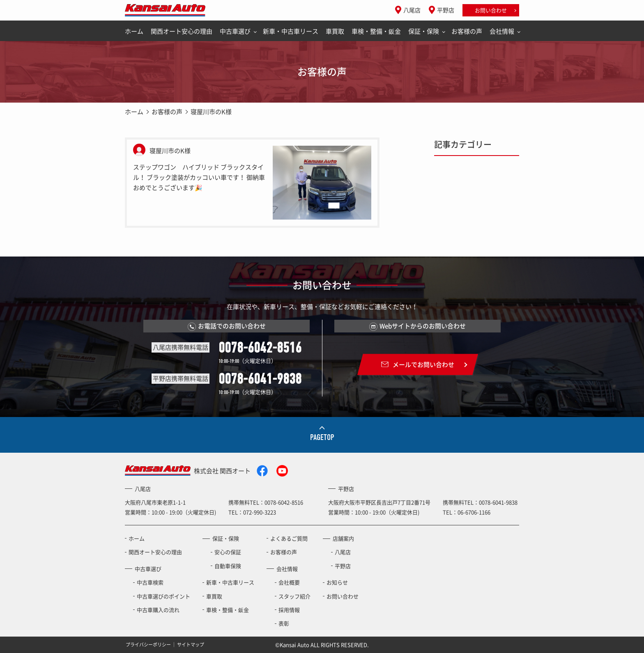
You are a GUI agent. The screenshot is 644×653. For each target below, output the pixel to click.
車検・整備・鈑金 (376, 31)
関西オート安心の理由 (182, 31)
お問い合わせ (491, 10)
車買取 (335, 31)
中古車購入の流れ (158, 610)
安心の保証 (228, 552)
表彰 (284, 623)
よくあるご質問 (289, 538)
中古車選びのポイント (163, 596)
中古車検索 (150, 582)
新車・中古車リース (291, 31)
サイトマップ (191, 645)
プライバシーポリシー (148, 645)
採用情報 (289, 610)
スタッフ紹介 (294, 596)
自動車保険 (228, 566)
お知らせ (337, 582)
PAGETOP (322, 437)
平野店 (446, 10)
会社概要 (289, 582)
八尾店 (412, 10)
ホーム (134, 31)
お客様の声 (467, 31)
